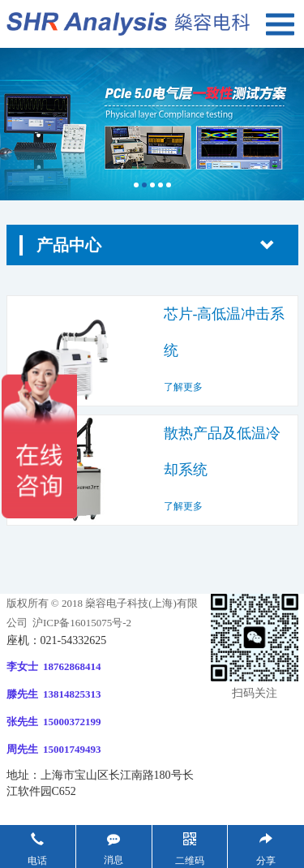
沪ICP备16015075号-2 (81, 623)
